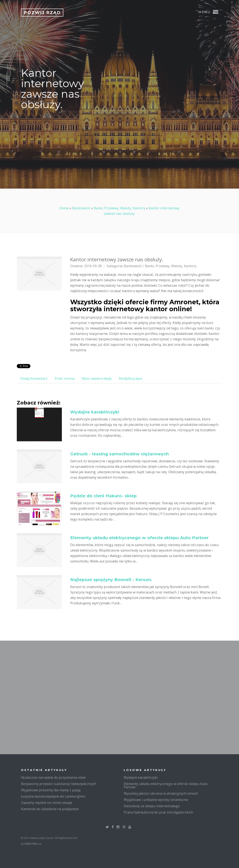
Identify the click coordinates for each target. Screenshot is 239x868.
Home (64, 208)
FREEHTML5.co (33, 844)
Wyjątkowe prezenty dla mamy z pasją (51, 790)
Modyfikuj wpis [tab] (131, 378)
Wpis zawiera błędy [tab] (97, 378)
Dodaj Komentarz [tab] (34, 378)
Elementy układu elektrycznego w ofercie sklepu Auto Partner (139, 538)
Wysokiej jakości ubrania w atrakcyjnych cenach (161, 793)
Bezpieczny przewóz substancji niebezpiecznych (59, 784)
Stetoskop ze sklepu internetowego (152, 806)
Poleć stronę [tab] (65, 378)
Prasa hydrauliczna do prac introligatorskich (158, 812)
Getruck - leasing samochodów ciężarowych (120, 454)
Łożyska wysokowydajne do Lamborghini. (53, 796)
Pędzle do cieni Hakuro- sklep (103, 496)
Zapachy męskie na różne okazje (47, 803)
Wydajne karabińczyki (95, 412)
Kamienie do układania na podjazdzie (50, 809)
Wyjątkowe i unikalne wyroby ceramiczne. (156, 800)
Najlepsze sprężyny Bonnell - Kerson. (111, 580)
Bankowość (81, 208)
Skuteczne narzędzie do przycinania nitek (53, 777)
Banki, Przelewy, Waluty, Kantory (120, 208)
